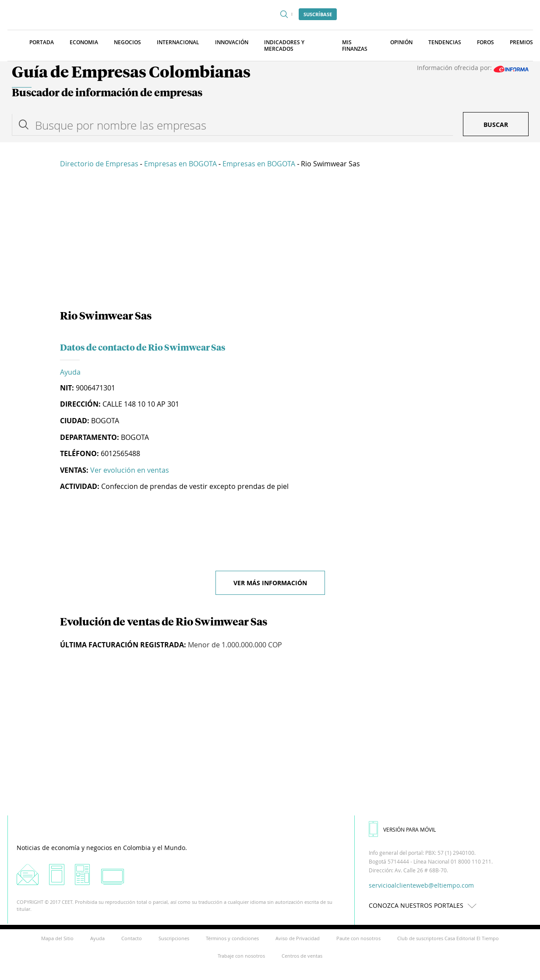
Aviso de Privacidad (298, 938)
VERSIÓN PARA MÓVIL (402, 829)
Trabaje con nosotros (241, 956)
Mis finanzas (355, 46)
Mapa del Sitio (57, 938)
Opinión (401, 42)
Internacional (178, 42)
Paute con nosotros (358, 938)
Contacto (132, 938)
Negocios (127, 42)
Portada (42, 42)
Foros (485, 42)
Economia (84, 42)
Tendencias (445, 42)
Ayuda (70, 372)
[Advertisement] (270, 241)
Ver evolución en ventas (130, 470)
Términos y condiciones (232, 938)
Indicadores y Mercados (284, 46)
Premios (521, 42)
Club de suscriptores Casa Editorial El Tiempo (448, 938)
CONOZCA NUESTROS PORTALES (425, 905)
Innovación (232, 42)
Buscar (496, 125)
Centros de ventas (302, 956)
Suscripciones (174, 938)
